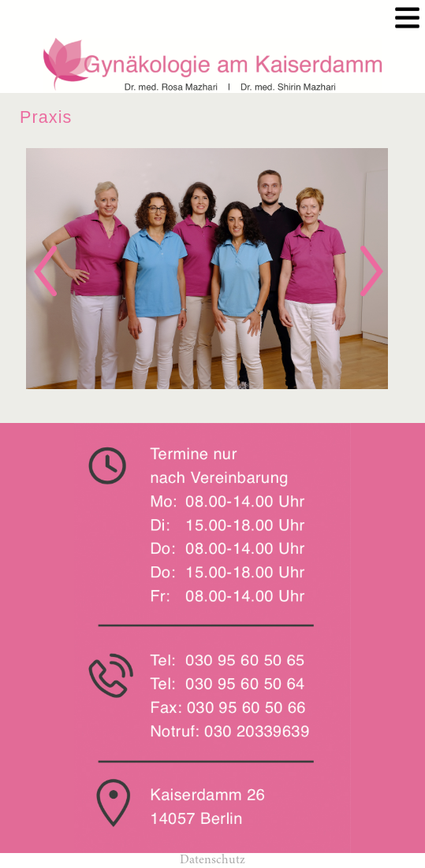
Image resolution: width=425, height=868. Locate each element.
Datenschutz (212, 860)
